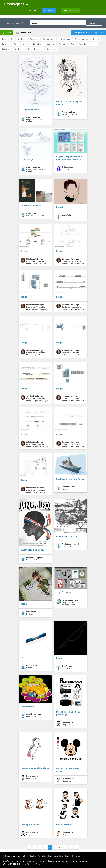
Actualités (30, 864)
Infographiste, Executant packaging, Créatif (68, 602)
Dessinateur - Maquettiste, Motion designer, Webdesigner (34, 261)
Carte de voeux (64, 39)
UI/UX (25, 44)
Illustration (37, 44)
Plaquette (63, 44)
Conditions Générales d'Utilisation (43, 861)
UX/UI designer (64, 667)
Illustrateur (28, 613)
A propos (21, 861)
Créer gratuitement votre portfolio (88, 33)
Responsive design (35, 49)
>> (76, 847)
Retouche (6, 49)
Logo (4, 39)
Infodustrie (10, 861)
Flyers (16, 44)
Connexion (32, 11)
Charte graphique (82, 39)
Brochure (21, 39)
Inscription (49, 11)
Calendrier (34, 39)
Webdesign (19, 49)
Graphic (17, 4)
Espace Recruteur (73, 856)
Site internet (51, 49)
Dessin (96, 39)
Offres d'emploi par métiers (16, 856)
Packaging (83, 44)
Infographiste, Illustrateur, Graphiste (33, 119)
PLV (73, 44)
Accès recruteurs (71, 11)
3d (12, 39)
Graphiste (65, 168)
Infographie (50, 44)
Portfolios (42, 856)
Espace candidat (56, 856)
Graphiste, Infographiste (32, 214)
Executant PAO (32, 559)
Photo (94, 44)
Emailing (6, 44)
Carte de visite (48, 39)
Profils (33, 856)
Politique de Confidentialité (73, 861)
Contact (40, 864)
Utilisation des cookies (13, 864)
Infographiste (65, 488)
